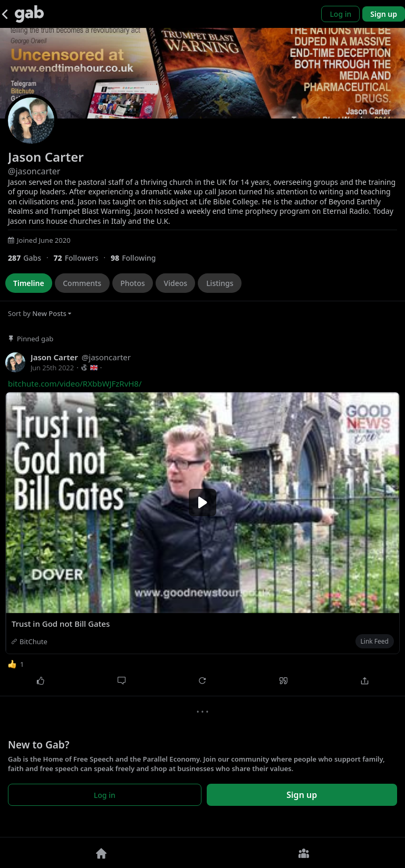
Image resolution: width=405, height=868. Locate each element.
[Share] (364, 680)
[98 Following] (137, 258)
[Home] (101, 853)
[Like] (41, 680)
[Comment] (122, 680)
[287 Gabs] (31, 258)
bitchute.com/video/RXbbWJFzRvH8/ (75, 383)
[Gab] (29, 14)
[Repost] (202, 680)
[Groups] (304, 853)
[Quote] (284, 680)
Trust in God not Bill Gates (61, 624)
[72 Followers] (82, 258)
